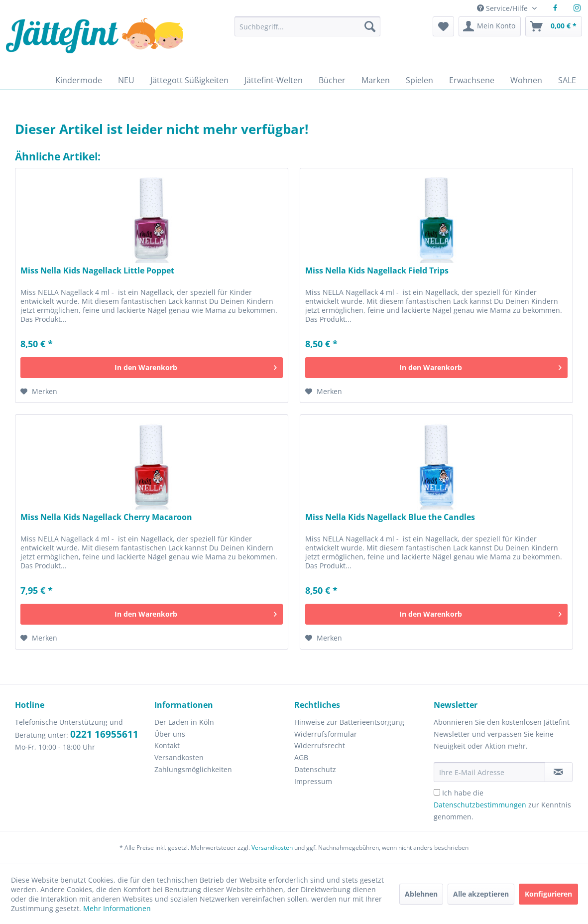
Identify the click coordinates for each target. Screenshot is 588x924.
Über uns (170, 734)
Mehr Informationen (117, 908)
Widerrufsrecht (320, 745)
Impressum (313, 781)
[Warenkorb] (554, 26)
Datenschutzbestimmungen (480, 805)
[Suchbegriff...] (307, 26)
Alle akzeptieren (481, 894)
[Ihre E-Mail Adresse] (489, 772)
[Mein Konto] (490, 26)
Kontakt (167, 745)
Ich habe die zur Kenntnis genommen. (502, 805)
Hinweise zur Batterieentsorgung (349, 722)
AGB (301, 757)
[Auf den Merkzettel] (39, 392)
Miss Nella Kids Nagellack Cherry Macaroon (106, 517)
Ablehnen (421, 894)
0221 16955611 (104, 734)
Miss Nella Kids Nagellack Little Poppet (97, 271)
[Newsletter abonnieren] (559, 772)
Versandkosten (179, 757)
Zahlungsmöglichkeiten (193, 769)
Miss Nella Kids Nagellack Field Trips (377, 271)
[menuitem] (307, 31)
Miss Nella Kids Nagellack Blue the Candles (390, 517)
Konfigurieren (548, 894)
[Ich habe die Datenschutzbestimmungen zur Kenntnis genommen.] (437, 792)
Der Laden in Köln (184, 722)
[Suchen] (370, 26)
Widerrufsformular (326, 734)
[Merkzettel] (443, 26)
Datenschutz (315, 769)
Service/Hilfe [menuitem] (503, 8)
